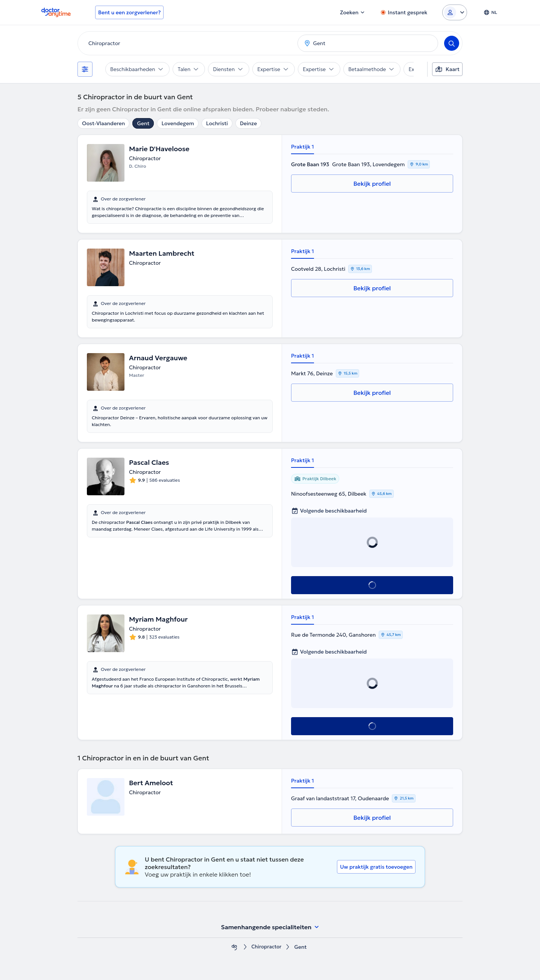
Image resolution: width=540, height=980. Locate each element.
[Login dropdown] (455, 12)
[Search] (452, 43)
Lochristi (217, 123)
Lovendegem (178, 123)
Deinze (248, 123)
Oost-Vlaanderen (103, 123)
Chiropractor (266, 947)
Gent (143, 123)
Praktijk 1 (303, 147)
